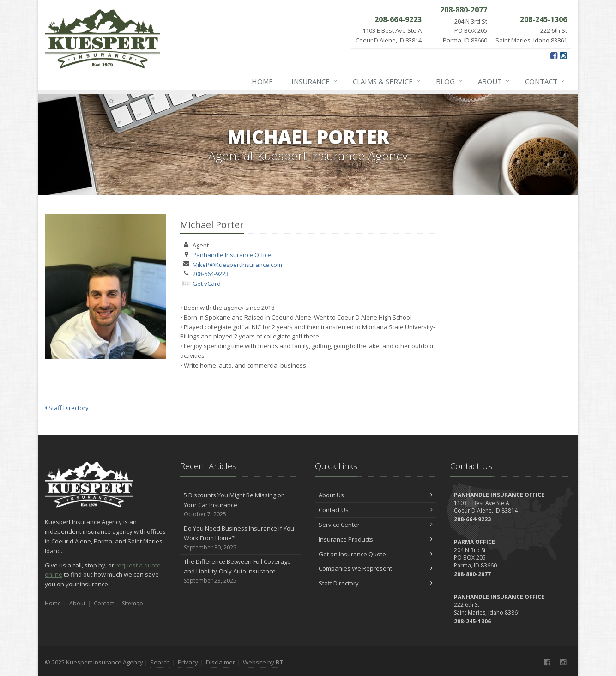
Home (262, 81)
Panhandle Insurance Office (232, 255)
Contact (545, 81)
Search (160, 662)
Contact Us (376, 510)
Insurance (315, 81)
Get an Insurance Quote (376, 554)
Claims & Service (387, 81)
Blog (450, 81)
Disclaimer (220, 662)
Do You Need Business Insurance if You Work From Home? (241, 538)
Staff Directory (67, 408)
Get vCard (207, 284)
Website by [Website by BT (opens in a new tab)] (263, 662)
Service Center (376, 525)
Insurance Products (376, 539)
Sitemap (133, 603)
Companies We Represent (376, 568)
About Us (376, 495)
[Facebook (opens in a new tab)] (554, 55)
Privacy (188, 662)
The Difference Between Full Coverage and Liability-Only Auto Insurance (241, 571)
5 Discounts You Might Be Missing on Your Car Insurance (241, 505)
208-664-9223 (211, 274)
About (494, 81)
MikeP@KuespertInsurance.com (237, 265)
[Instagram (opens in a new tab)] (563, 55)
